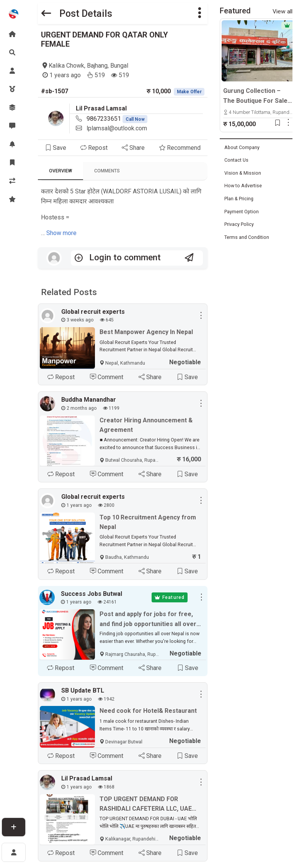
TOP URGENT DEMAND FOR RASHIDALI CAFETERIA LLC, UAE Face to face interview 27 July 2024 (146, 805)
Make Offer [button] (189, 92)
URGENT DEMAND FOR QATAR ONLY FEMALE (105, 39)
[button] (199, 14)
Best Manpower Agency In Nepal (146, 332)
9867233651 (117, 119)
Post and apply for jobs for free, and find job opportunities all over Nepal (148, 620)
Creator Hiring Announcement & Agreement (146, 425)
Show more (61, 233)
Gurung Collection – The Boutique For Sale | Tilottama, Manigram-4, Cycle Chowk (257, 96)
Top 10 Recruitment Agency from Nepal (148, 522)
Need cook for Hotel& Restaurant (148, 711)
